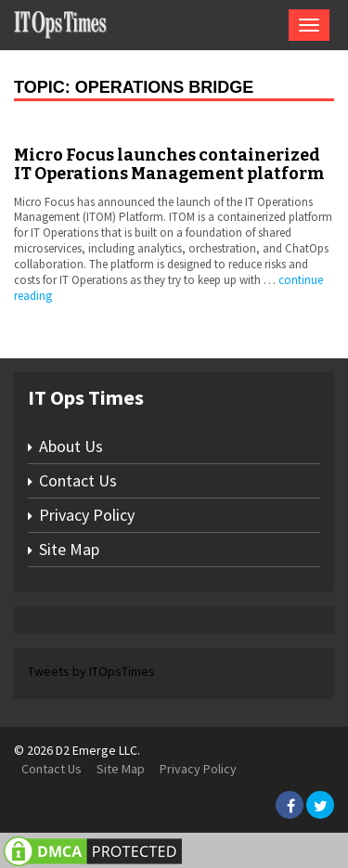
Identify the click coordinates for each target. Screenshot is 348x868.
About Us (71, 446)
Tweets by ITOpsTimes (91, 671)
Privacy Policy (87, 515)
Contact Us (78, 480)
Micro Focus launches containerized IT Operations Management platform (169, 164)
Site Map (69, 549)
